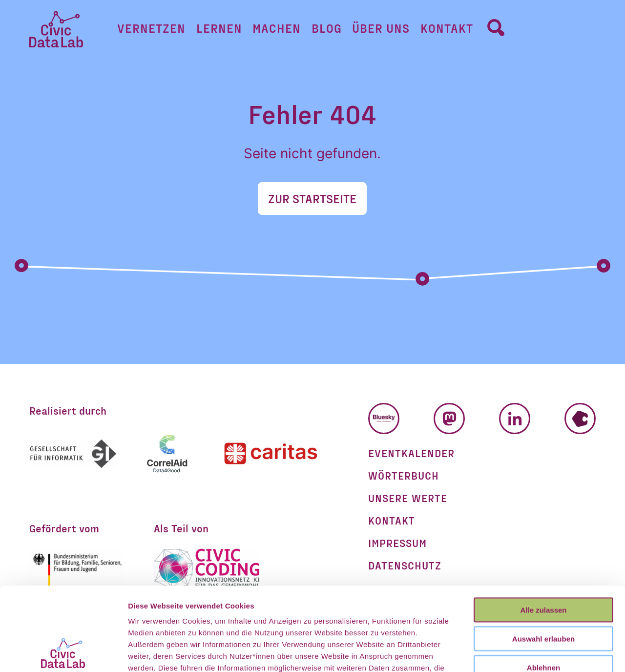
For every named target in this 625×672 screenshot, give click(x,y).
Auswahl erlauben (543, 560)
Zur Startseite (312, 198)
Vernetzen (151, 28)
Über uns (381, 28)
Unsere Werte (408, 498)
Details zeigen (519, 653)
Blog (327, 28)
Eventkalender (411, 453)
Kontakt (447, 28)
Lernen (219, 28)
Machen (277, 28)
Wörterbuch (404, 475)
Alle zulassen (543, 532)
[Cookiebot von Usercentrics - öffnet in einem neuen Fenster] (63, 653)
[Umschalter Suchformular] (496, 27)
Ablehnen (543, 589)
